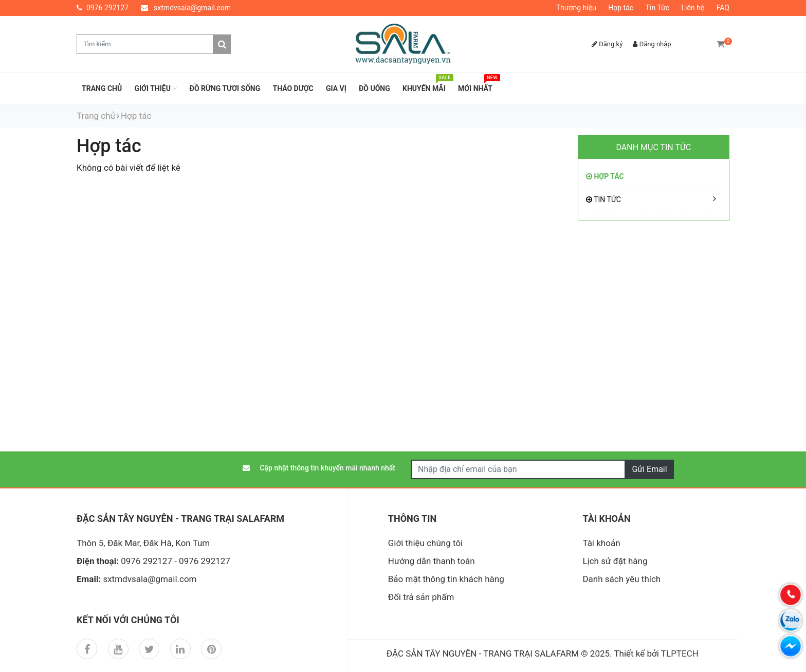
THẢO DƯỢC (293, 88)
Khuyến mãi (427, 85)
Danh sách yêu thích (621, 579)
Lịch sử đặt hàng (615, 561)
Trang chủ (102, 88)
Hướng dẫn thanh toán (432, 561)
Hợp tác (621, 8)
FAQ (723, 8)
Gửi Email (649, 469)
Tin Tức (657, 8)
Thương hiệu (576, 8)
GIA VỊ (336, 88)
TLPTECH (680, 653)
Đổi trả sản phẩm (421, 597)
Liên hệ (693, 8)
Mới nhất (478, 85)
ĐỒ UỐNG (374, 88)
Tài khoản (601, 543)
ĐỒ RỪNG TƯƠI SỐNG (225, 88)
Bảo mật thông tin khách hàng (446, 579)
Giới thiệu (155, 88)
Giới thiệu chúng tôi (425, 543)
